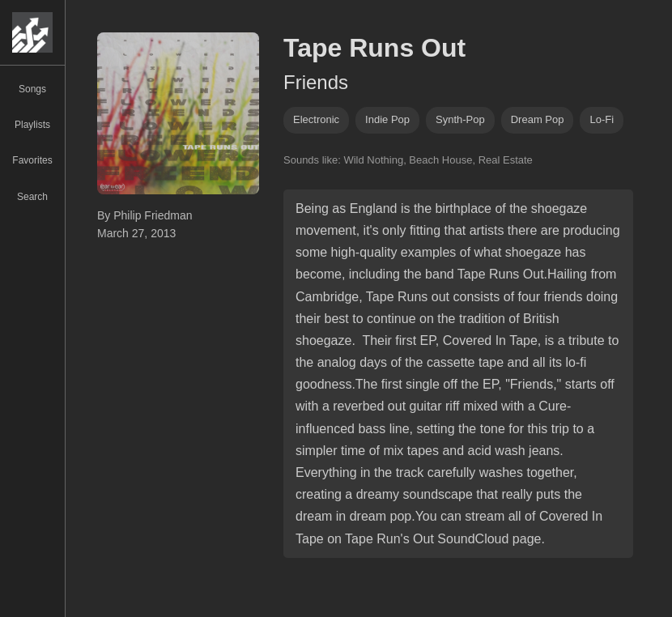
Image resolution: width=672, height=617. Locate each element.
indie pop (387, 119)
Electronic (316, 119)
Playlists (32, 125)
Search (32, 197)
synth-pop (460, 119)
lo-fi (602, 119)
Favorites (32, 160)
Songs (32, 89)
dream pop (538, 119)
